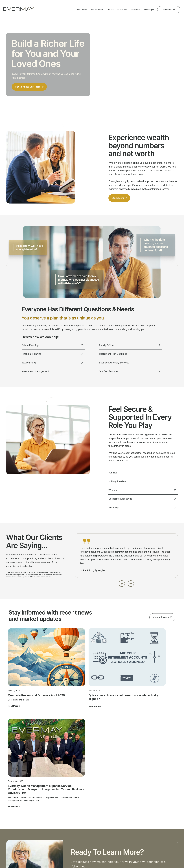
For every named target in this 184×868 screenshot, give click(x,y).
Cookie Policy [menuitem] (155, 836)
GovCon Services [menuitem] (51, 838)
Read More (13, 693)
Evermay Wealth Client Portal (100, 861)
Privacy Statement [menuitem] (157, 833)
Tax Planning (52, 364)
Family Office (130, 346)
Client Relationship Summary (53, 852)
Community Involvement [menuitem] (124, 819)
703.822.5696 (10, 830)
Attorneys (142, 509)
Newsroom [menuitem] (153, 815)
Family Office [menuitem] (49, 827)
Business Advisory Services (130, 364)
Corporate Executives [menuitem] (88, 823)
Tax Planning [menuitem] (49, 819)
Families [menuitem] (82, 811)
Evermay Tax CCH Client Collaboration (155, 861)
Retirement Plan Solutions (130, 355)
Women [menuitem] (82, 819)
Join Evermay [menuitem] (120, 827)
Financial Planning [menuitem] (51, 815)
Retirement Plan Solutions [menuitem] (54, 834)
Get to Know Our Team (29, 88)
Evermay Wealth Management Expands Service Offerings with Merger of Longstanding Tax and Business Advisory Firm (149, 684)
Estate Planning (52, 346)
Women (142, 491)
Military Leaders (142, 482)
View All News (161, 618)
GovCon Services (130, 372)
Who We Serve (97, 10)
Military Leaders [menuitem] (85, 815)
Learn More (118, 199)
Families (142, 474)
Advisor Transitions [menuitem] (122, 823)
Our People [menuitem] (119, 811)
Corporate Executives (142, 500)
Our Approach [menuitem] (120, 815)
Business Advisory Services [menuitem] (55, 830)
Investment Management (52, 372)
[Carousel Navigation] (126, 584)
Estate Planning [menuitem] (50, 811)
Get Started (167, 10)
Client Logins (149, 10)
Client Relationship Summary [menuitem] (161, 825)
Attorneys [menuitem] (83, 827)
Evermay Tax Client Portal (125, 861)
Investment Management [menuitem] (54, 823)
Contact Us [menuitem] (154, 811)
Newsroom (135, 10)
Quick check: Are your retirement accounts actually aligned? (87, 680)
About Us (110, 10)
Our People (122, 10)
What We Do (81, 10)
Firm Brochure (36, 852)
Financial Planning (52, 355)
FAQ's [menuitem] (116, 830)
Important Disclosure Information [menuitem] (158, 820)
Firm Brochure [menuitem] (155, 829)
